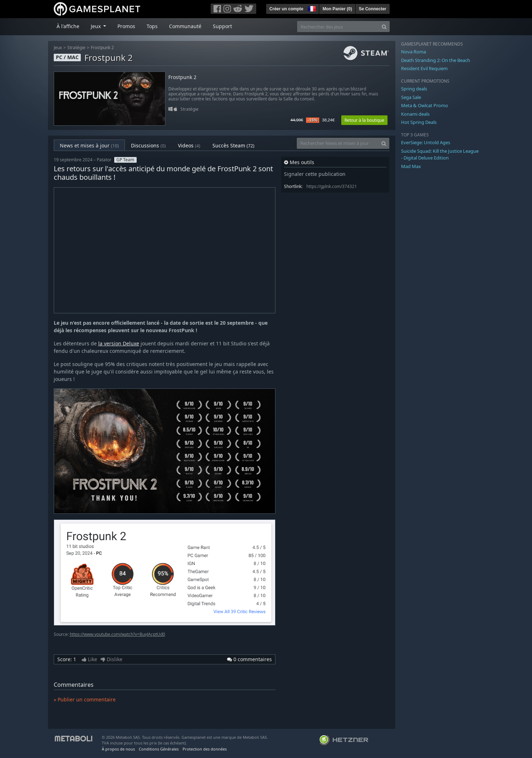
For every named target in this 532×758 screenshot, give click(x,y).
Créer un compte (286, 9)
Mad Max (411, 166)
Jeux (58, 48)
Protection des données (205, 749)
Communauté (185, 26)
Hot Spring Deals (419, 122)
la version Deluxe (119, 343)
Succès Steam (233, 145)
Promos (126, 26)
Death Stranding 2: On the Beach (436, 60)
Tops (152, 26)
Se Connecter (372, 9)
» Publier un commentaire (85, 699)
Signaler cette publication (315, 174)
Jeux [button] (96, 26)
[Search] (384, 27)
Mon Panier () (337, 9)
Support (222, 26)
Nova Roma (414, 52)
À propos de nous (118, 749)
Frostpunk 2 (102, 48)
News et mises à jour (89, 145)
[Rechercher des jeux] (338, 27)
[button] (311, 8)
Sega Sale (411, 97)
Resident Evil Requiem (424, 68)
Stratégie (76, 48)
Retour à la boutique (364, 120)
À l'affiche (68, 26)
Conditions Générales (159, 749)
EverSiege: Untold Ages (426, 142)
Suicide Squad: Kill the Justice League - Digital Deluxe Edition (440, 155)
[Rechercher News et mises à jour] (338, 143)
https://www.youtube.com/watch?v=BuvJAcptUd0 (117, 634)
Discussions (148, 145)
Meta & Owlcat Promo (425, 105)
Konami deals (415, 114)
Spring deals (414, 89)
